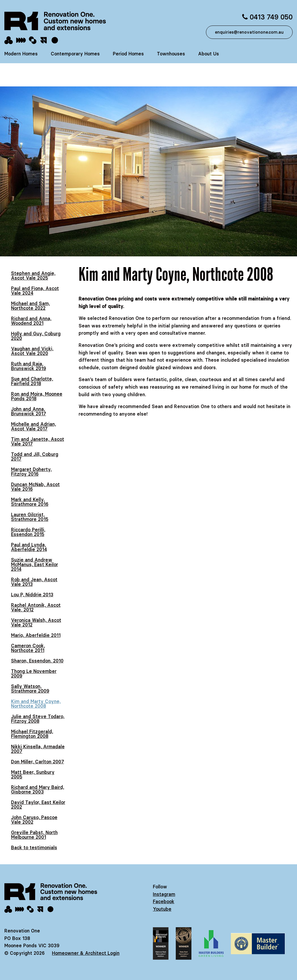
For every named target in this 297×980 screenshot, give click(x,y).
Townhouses (171, 54)
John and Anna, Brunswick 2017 (29, 411)
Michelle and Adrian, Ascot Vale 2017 (33, 426)
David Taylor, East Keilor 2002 (38, 805)
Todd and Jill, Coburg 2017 (35, 457)
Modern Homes (21, 54)
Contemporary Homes (75, 54)
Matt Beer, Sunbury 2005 (33, 774)
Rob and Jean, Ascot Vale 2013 (34, 582)
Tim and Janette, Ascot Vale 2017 (38, 441)
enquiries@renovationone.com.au (249, 32)
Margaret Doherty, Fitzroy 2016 (31, 472)
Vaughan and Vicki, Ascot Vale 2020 (32, 351)
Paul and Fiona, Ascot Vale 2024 (35, 291)
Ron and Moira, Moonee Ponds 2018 (37, 396)
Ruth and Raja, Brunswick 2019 (29, 366)
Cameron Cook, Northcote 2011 (28, 648)
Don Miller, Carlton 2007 (38, 762)
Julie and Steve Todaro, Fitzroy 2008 (38, 719)
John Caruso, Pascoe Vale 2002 (34, 820)
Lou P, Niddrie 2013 (32, 595)
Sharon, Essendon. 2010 (37, 661)
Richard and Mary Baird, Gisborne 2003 (38, 789)
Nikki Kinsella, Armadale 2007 (38, 749)
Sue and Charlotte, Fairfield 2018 (32, 381)
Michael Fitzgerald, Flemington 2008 (32, 734)
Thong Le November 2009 (34, 673)
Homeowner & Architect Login (86, 953)
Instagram (164, 894)
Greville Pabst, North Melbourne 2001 (34, 835)
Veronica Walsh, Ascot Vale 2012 (36, 622)
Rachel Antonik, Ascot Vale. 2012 (36, 607)
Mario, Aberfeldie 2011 (36, 635)
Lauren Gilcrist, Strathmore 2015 (30, 517)
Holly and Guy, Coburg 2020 (36, 336)
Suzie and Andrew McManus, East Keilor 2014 (35, 564)
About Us (209, 54)
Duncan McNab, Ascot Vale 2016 (35, 487)
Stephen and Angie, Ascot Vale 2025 (33, 276)
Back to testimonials (34, 847)
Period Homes (128, 54)
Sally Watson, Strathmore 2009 (30, 689)
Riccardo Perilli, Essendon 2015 (28, 532)
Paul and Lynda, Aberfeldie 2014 (29, 547)
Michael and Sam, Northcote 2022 (30, 306)
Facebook (164, 901)
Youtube (162, 909)
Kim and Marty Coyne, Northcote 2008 (36, 704)
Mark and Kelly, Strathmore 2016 (30, 502)
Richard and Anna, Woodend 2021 (31, 321)
